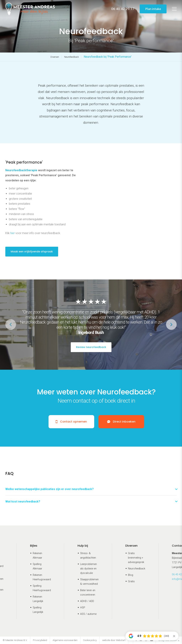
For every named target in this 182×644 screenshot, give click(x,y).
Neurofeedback (71, 57)
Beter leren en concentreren (88, 593)
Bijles (34, 546)
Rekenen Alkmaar (37, 556)
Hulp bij (83, 546)
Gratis (131, 582)
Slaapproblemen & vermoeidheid (89, 582)
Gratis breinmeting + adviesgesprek (136, 558)
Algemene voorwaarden (65, 640)
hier (13, 233)
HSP (83, 608)
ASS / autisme (88, 614)
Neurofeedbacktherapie (21, 170)
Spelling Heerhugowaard (42, 588)
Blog (131, 575)
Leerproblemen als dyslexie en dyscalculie (89, 569)
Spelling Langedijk (38, 610)
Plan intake (153, 9)
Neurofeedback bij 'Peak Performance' (108, 57)
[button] (171, 324)
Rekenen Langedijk (38, 599)
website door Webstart (114, 640)
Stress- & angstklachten (88, 556)
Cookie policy (90, 640)
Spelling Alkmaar (37, 567)
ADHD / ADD (87, 601)
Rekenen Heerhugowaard (42, 578)
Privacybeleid (40, 640)
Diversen (55, 57)
